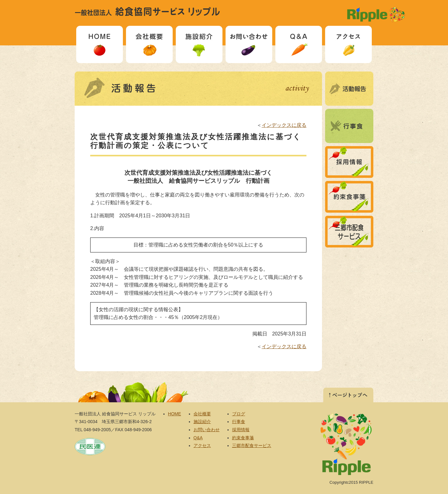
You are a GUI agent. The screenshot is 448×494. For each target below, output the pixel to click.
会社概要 (149, 44)
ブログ (349, 89)
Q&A (299, 44)
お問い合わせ (249, 44)
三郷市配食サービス (349, 232)
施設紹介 (199, 44)
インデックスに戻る (284, 125)
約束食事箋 (349, 197)
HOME (100, 44)
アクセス (348, 44)
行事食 (349, 126)
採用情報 (349, 162)
